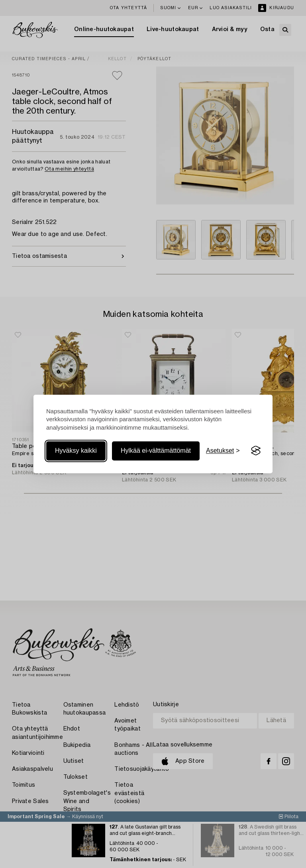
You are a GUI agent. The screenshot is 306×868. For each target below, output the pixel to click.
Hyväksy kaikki (76, 451)
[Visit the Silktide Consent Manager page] (256, 451)
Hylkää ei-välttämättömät (156, 451)
